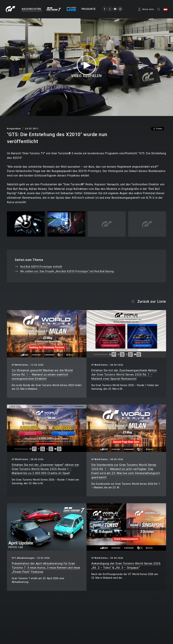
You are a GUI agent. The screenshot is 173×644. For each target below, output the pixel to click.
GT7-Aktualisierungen (23, 558)
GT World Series (20, 365)
